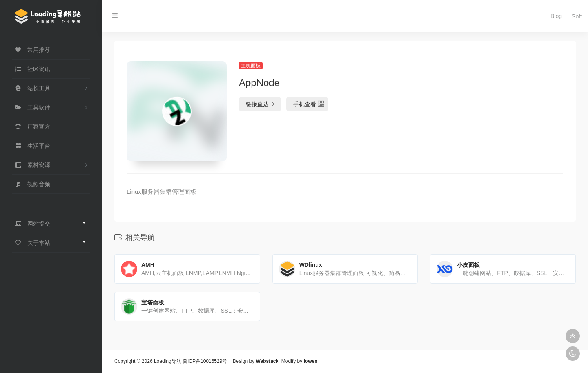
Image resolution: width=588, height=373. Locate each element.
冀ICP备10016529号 (205, 361)
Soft (574, 16)
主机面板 (251, 66)
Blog (554, 16)
